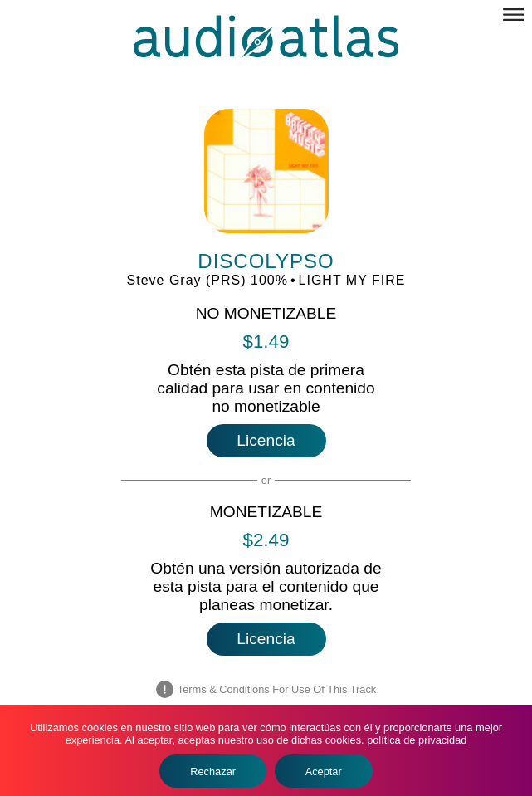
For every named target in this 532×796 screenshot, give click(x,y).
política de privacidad (417, 740)
